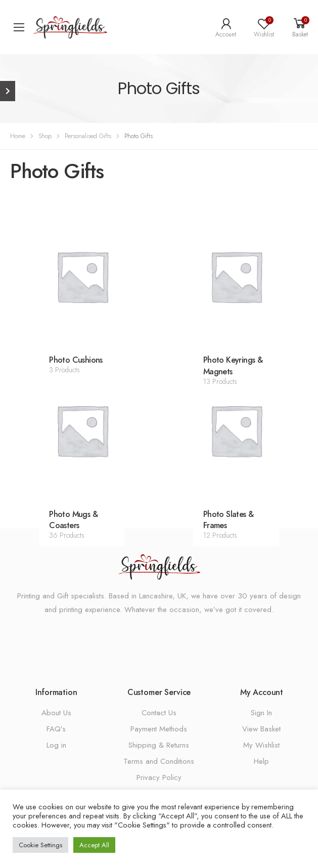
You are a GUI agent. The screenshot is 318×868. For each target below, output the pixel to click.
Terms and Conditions (159, 761)
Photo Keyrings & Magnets (233, 366)
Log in (56, 745)
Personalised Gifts (88, 136)
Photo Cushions (76, 360)
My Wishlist (261, 745)
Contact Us (159, 713)
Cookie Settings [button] (40, 845)
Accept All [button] (94, 845)
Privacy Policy (159, 777)
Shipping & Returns (159, 745)
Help (261, 761)
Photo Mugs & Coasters (73, 520)
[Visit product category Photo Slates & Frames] (236, 430)
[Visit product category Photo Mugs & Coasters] (82, 430)
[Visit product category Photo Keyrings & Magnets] (236, 276)
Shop (45, 136)
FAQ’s (56, 729)
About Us (56, 713)
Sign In (261, 713)
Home (18, 136)
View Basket (261, 729)
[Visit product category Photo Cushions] (82, 276)
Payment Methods (159, 729)
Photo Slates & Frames (229, 520)
